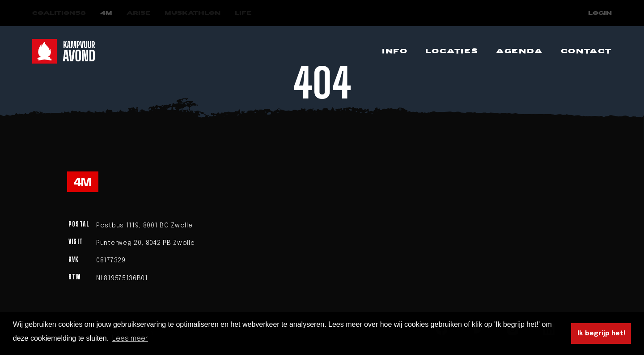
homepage (388, 133)
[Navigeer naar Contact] (586, 51)
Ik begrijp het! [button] (601, 334)
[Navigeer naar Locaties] (452, 51)
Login (600, 13)
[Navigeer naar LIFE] (243, 13)
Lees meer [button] (130, 339)
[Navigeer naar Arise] (138, 13)
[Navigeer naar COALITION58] (59, 13)
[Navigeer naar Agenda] (519, 51)
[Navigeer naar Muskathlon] (193, 13)
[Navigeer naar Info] (395, 51)
